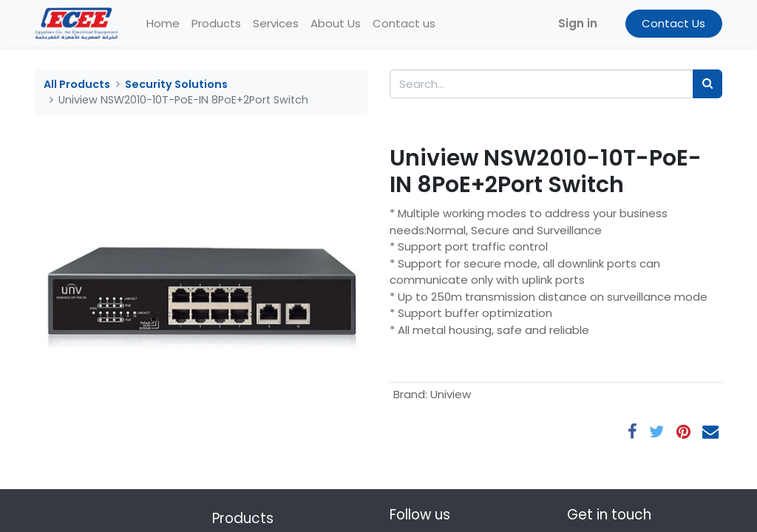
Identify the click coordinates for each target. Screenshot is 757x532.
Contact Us (673, 23)
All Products (77, 84)
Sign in (578, 23)
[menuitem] (163, 24)
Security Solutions (176, 84)
